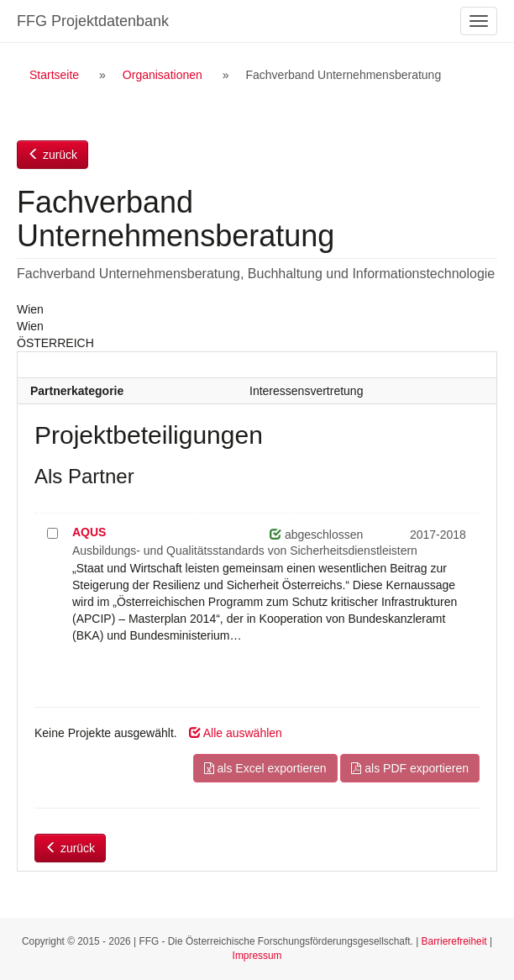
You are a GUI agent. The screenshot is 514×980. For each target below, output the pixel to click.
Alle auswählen (236, 733)
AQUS (89, 532)
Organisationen (163, 75)
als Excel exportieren (265, 768)
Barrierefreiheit (454, 941)
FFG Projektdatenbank (93, 21)
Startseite (54, 75)
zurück (52, 155)
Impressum (257, 956)
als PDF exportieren (410, 768)
